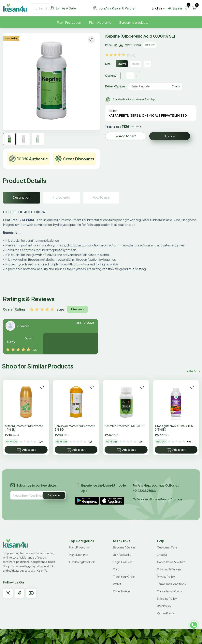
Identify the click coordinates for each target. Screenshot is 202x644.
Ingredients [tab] (62, 197)
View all (193, 371)
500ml (136, 64)
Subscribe (54, 495)
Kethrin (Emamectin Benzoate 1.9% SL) (24, 428)
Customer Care (167, 547)
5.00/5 (60, 310)
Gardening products (134, 22)
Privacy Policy (166, 577)
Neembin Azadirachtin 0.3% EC (125, 426)
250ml (122, 64)
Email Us (162, 555)
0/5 (41, 442)
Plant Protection (69, 22)
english (157, 8)
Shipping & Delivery (169, 569)
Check (176, 86)
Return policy (166, 613)
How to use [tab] (101, 197)
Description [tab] (22, 197)
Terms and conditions (171, 584)
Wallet (117, 584)
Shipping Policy (167, 599)
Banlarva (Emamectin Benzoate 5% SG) (75, 428)
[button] (87, 501)
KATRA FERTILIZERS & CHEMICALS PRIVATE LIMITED (148, 115)
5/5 (35, 350)
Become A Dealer (124, 547)
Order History (122, 591)
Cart (116, 569)
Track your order (124, 577)
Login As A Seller (123, 562)
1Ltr (148, 64)
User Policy (164, 606)
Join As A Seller (122, 555)
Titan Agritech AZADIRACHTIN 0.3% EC (174, 428)
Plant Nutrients (100, 22)
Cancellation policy (170, 591)
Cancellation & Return (171, 562)
